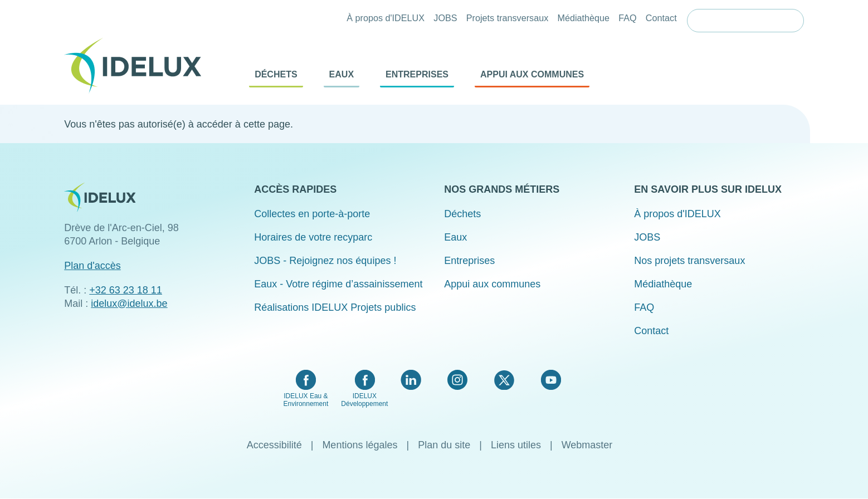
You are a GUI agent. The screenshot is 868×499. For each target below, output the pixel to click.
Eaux (342, 74)
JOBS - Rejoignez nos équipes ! (325, 261)
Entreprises (417, 74)
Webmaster (587, 445)
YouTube (551, 380)
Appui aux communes (532, 74)
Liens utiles (516, 445)
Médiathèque (583, 18)
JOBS (445, 18)
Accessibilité (274, 445)
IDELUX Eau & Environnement (306, 400)
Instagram (457, 380)
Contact (661, 18)
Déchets (276, 74)
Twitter (504, 380)
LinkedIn (411, 380)
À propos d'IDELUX (386, 18)
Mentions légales (360, 445)
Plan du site (444, 445)
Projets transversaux (508, 18)
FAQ (627, 18)
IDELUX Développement (364, 400)
